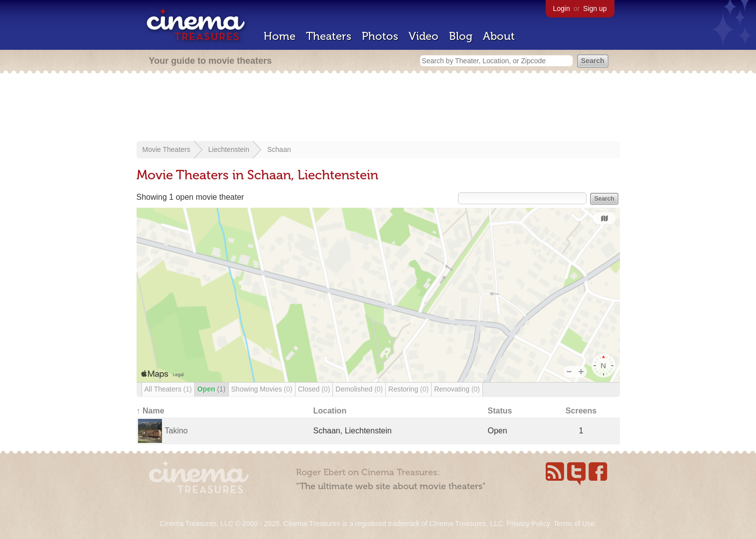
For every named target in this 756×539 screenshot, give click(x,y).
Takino (176, 431)
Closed (314, 389)
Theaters (329, 36)
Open (212, 389)
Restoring (408, 389)
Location (330, 411)
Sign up (595, 8)
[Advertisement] (378, 108)
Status (500, 411)
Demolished (359, 389)
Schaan (279, 149)
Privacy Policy (528, 524)
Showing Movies (262, 389)
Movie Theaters (166, 149)
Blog (461, 36)
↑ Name (151, 411)
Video (424, 36)
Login (562, 8)
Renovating (457, 389)
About (499, 36)
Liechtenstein (229, 149)
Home (280, 36)
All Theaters (168, 389)
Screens (581, 411)
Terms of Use (574, 524)
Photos (380, 36)
